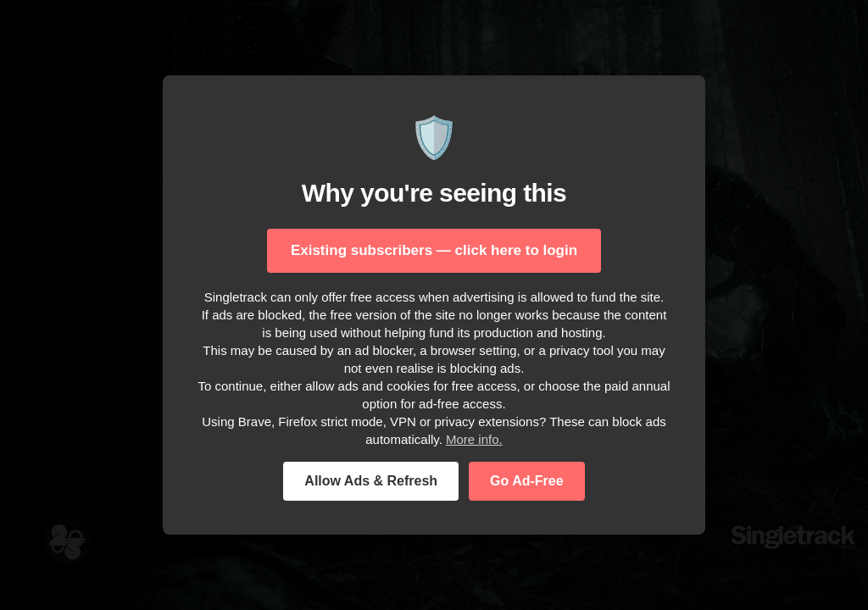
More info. (474, 439)
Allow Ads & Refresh (371, 481)
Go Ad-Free (527, 481)
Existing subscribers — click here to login (434, 250)
